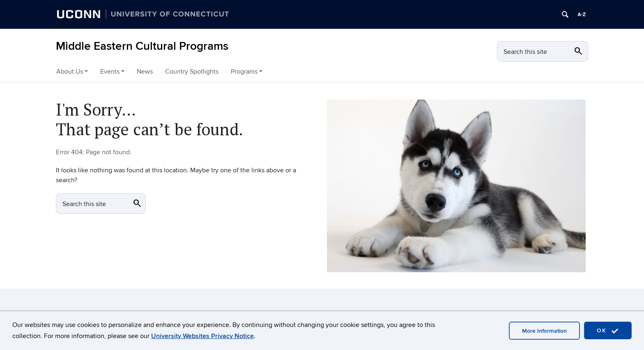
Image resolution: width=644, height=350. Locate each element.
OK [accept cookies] (608, 331)
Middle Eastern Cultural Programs (142, 46)
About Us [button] (70, 72)
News (145, 72)
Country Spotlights (192, 72)
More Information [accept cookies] (544, 331)
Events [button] (110, 72)
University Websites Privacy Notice (202, 336)
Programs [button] (244, 72)
